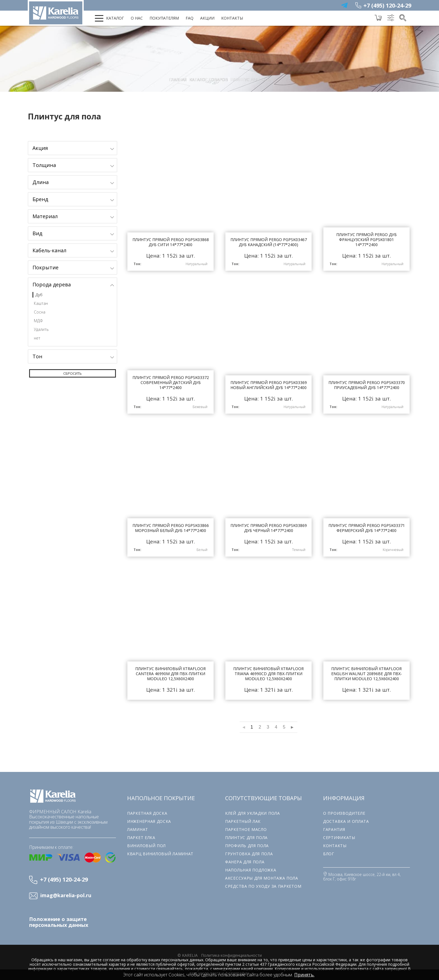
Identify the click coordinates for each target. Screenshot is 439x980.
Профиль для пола (247, 842)
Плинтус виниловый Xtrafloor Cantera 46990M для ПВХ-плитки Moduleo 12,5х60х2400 (171, 632)
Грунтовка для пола (249, 850)
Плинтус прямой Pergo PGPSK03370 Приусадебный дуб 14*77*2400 (366, 347)
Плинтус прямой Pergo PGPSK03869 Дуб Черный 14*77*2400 (268, 489)
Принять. (304, 975)
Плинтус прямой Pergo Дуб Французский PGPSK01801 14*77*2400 (366, 205)
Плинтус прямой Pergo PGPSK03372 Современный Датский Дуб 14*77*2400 (171, 347)
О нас (137, 18)
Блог (329, 850)
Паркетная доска (147, 809)
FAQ (190, 18)
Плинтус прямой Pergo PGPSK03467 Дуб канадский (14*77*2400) (268, 205)
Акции (207, 18)
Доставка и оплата (346, 817)
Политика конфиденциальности (231, 951)
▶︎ (292, 723)
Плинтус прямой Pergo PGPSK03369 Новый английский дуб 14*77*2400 (268, 347)
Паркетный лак (243, 817)
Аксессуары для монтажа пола (262, 874)
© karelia (188, 951)
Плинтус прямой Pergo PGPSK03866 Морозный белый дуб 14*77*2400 (171, 489)
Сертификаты (339, 834)
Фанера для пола (245, 858)
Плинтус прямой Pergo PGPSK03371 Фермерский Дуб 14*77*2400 (366, 489)
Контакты (232, 18)
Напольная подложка (251, 866)
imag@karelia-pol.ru (66, 892)
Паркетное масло (246, 825)
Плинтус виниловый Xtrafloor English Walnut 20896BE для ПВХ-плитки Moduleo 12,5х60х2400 (366, 632)
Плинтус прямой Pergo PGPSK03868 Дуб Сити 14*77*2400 (171, 205)
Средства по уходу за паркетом (263, 882)
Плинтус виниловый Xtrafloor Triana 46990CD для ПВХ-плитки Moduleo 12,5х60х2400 (268, 632)
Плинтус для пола (246, 834)
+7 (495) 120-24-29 (387, 5)
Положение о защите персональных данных (59, 918)
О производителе (344, 809)
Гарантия (334, 825)
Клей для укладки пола (253, 809)
